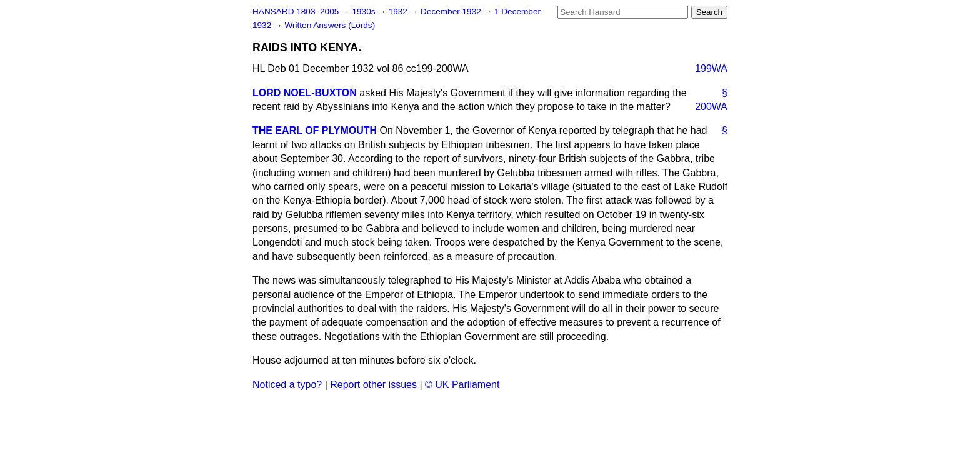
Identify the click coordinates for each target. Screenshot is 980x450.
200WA (711, 107)
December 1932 (452, 12)
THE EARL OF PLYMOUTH (315, 130)
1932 (399, 12)
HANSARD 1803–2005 (296, 12)
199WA (711, 68)
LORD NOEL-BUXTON (305, 93)
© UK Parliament (462, 385)
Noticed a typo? (287, 385)
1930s (365, 12)
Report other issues (373, 385)
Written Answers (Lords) (330, 25)
